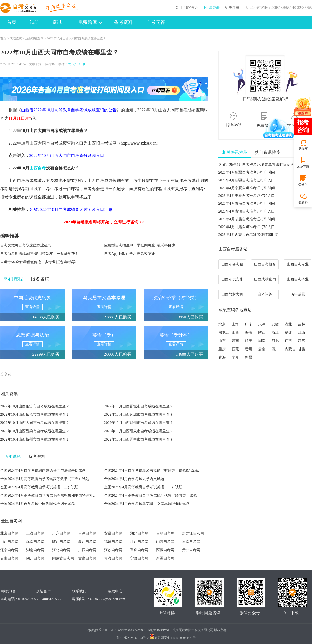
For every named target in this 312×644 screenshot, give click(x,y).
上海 (235, 324)
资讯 (59, 22)
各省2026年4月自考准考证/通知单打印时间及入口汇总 (262, 165)
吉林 (302, 324)
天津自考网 (87, 533)
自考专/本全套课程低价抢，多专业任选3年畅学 (38, 262)
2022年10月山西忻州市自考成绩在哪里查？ (35, 439)
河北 (275, 341)
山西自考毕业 (298, 279)
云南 (262, 349)
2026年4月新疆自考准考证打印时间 (247, 172)
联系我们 (79, 591)
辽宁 (249, 341)
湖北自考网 (139, 533)
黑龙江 (224, 333)
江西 (302, 333)
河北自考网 (61, 550)
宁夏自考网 (139, 558)
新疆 (249, 357)
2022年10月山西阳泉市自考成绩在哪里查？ (139, 431)
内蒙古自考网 (63, 558)
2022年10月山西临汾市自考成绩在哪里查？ (35, 406)
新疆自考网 (165, 558)
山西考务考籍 (232, 264)
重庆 (222, 349)
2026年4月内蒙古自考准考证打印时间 (248, 235)
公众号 (303, 184)
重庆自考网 (139, 550)
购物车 (303, 149)
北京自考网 (9, 533)
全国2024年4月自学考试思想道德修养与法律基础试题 (43, 471)
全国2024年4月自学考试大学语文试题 (134, 479)
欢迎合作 (43, 591)
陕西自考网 (61, 542)
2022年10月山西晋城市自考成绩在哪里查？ (139, 406)
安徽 (275, 324)
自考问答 (156, 22)
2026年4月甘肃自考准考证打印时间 (247, 219)
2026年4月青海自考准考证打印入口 (247, 211)
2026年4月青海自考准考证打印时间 (247, 204)
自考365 (51, 64)
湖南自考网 (35, 550)
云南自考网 (9, 558)
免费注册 (232, 8)
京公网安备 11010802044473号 (173, 638)
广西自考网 (87, 550)
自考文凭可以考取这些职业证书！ (28, 245)
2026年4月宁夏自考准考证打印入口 (247, 196)
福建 (288, 333)
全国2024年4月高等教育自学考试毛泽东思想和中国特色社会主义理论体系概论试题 (67, 495)
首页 (12, 22)
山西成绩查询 (34, 38)
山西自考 (38, 168)
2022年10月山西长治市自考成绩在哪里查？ (35, 415)
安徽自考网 (113, 533)
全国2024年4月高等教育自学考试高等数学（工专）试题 (45, 479)
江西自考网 (139, 542)
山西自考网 (9, 542)
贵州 (249, 349)
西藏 (235, 349)
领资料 (303, 202)
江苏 (302, 341)
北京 (222, 324)
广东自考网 (61, 533)
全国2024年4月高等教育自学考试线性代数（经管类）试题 (151, 495)
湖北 (288, 324)
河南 (235, 341)
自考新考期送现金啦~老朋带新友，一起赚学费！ (39, 254)
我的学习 (191, 8)
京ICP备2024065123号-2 (132, 638)
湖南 (262, 341)
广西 (288, 341)
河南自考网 (191, 542)
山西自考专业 (298, 264)
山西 (235, 333)
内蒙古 (290, 349)
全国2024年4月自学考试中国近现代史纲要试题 (38, 504)
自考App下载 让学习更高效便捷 (130, 254)
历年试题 (298, 294)
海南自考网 (35, 542)
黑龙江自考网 (193, 533)
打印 (81, 64)
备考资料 (123, 22)
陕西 (262, 333)
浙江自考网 (87, 542)
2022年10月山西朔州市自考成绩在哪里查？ (139, 423)
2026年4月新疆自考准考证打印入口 (247, 180)
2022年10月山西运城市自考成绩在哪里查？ (139, 415)
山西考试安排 (232, 279)
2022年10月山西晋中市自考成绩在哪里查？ (139, 439)
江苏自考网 (113, 550)
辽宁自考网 (9, 550)
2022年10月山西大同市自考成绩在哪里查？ (35, 423)
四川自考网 (35, 558)
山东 (222, 341)
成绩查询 (16, 38)
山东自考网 (165, 542)
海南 (249, 333)
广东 (249, 324)
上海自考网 (35, 533)
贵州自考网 (191, 550)
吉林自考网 (165, 533)
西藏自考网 (165, 550)
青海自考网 (113, 558)
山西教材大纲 (232, 294)
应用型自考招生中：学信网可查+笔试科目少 (140, 245)
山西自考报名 (265, 264)
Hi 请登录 (212, 8)
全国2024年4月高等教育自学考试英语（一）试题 (143, 487)
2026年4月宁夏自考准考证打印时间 (247, 188)
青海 (222, 357)
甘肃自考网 (87, 558)
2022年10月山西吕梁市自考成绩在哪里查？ (35, 431)
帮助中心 (115, 591)
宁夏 (235, 357)
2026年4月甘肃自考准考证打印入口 (247, 227)
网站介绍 (8, 591)
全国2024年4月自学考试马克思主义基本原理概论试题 (147, 504)
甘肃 (302, 349)
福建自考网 (113, 542)
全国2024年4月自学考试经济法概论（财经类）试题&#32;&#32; (154, 471)
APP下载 (303, 167)
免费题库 (90, 22)
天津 (262, 324)
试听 (35, 22)
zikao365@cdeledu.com (108, 599)
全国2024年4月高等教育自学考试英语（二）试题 (39, 487)
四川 (275, 349)
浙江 (275, 333)
